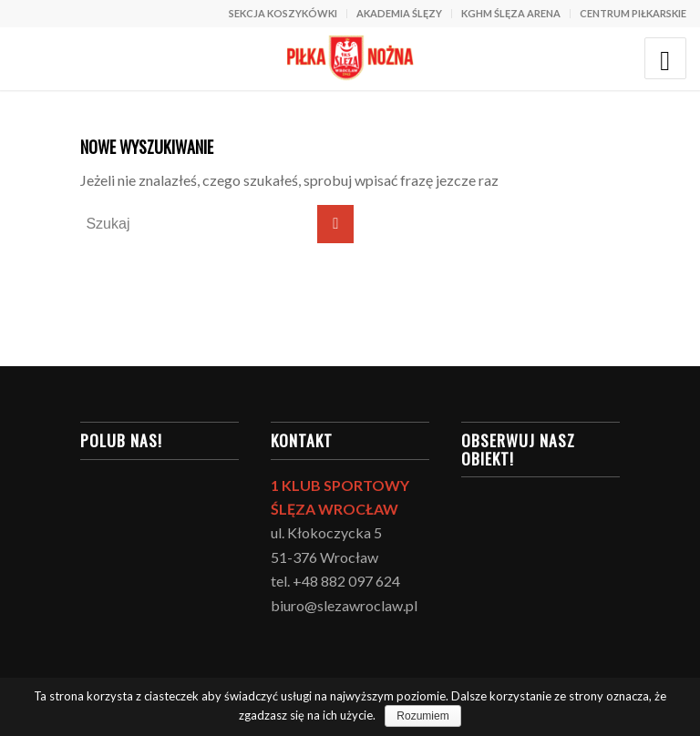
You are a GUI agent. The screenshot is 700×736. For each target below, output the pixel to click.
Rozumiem (422, 716)
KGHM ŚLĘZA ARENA (511, 13)
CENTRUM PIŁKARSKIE (633, 13)
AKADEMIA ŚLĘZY (399, 13)
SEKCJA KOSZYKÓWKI (283, 13)
